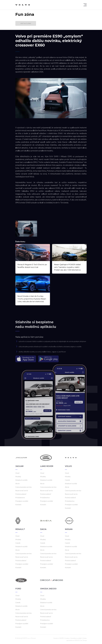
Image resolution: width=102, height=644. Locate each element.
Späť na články (26, 23)
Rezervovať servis (22, 490)
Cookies (67, 638)
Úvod (17, 473)
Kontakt (18, 504)
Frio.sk (33, 638)
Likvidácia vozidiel (76, 638)
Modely (18, 476)
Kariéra (56, 638)
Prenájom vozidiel (22, 501)
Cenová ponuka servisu (23, 487)
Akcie (17, 483)
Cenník (67, 480)
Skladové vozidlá (21, 480)
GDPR (61, 638)
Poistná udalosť (21, 494)
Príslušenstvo (20, 497)
